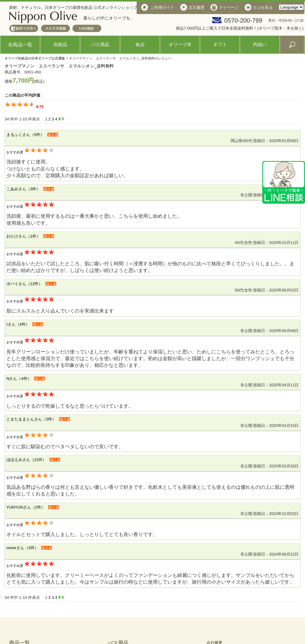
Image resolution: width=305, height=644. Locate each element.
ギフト (220, 44)
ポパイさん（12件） (24, 284)
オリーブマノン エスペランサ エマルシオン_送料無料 (59, 66)
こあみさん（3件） (23, 189)
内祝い (260, 44)
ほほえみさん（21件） (26, 460)
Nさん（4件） (19, 379)
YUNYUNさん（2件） (26, 507)
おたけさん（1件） (23, 236)
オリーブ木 (180, 44)
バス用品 (100, 44)
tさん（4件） (18, 324)
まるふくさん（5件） (25, 135)
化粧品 (60, 44)
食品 (140, 44)
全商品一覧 (20, 45)
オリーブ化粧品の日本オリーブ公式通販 (35, 58)
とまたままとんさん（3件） (31, 419)
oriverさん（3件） (22, 548)
